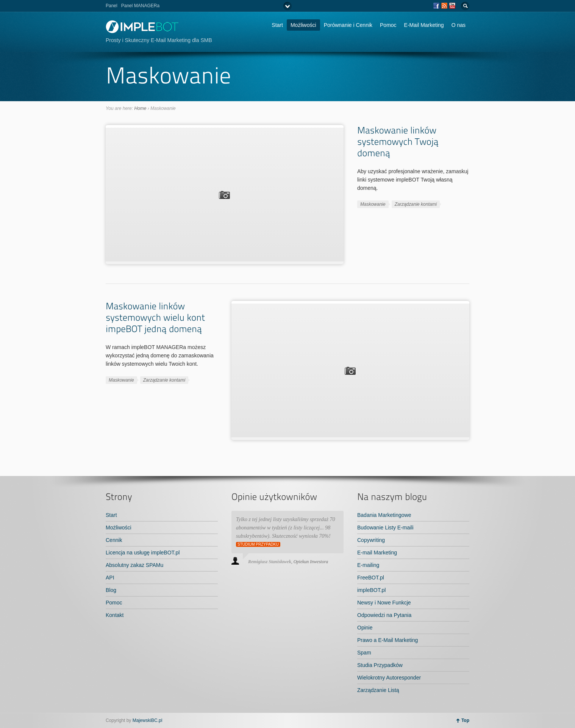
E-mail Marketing (377, 553)
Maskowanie (373, 204)
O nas (459, 25)
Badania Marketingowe (384, 515)
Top (465, 720)
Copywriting (371, 540)
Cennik (114, 540)
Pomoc (388, 25)
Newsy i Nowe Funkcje (384, 603)
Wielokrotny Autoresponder (389, 678)
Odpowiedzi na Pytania (384, 615)
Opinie (365, 628)
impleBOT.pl (371, 590)
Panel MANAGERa (140, 6)
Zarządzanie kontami (416, 204)
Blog (111, 590)
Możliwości (303, 25)
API (110, 578)
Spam (364, 653)
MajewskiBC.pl (148, 720)
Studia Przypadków (380, 665)
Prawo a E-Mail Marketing (387, 640)
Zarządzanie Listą (378, 690)
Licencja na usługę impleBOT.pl (143, 553)
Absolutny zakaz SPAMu (134, 565)
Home (140, 108)
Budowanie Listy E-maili (385, 528)
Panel (112, 6)
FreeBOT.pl (371, 578)
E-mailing (368, 565)
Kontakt (115, 615)
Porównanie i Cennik (348, 25)
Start (277, 25)
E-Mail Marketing (424, 25)
